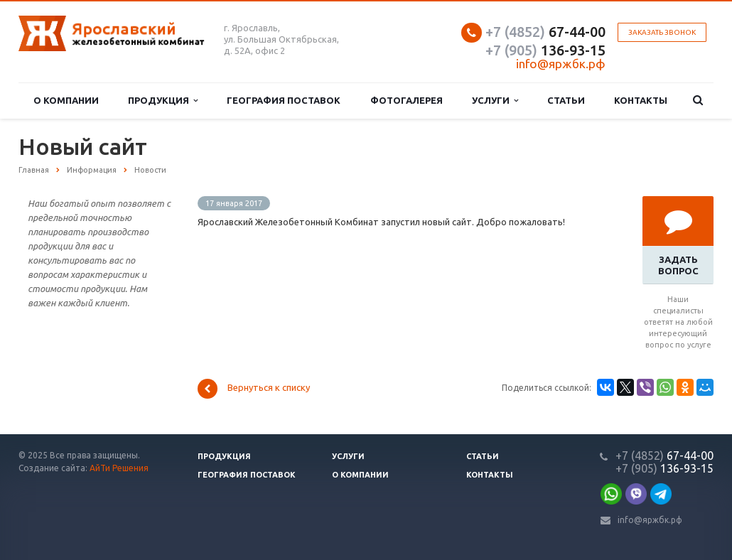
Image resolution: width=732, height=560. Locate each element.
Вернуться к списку (254, 389)
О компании (66, 100)
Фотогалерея (407, 100)
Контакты (641, 100)
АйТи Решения (119, 468)
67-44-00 (545, 32)
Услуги (495, 101)
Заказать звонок (662, 32)
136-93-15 (545, 50)
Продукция (163, 101)
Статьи (566, 100)
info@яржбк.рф (650, 520)
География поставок (284, 100)
